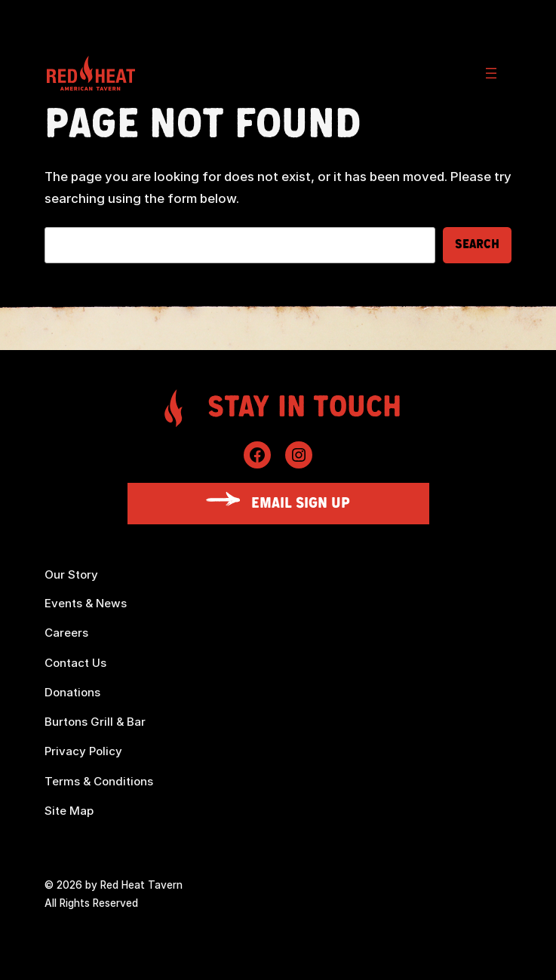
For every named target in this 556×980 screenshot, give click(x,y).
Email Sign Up (301, 503)
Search (477, 244)
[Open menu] (491, 73)
